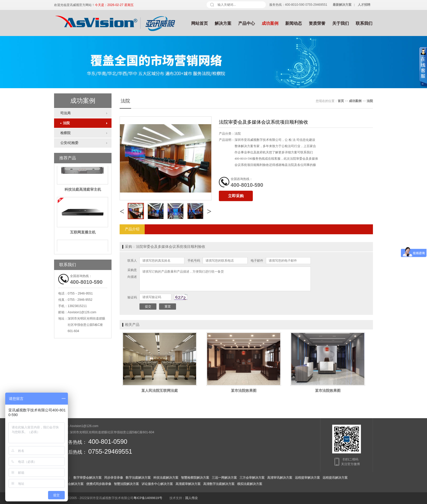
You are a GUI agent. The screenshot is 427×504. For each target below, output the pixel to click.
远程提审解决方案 (307, 478)
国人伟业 (191, 498)
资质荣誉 (317, 23)
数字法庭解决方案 (138, 478)
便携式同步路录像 (99, 484)
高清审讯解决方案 (280, 478)
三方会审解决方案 (252, 478)
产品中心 (247, 23)
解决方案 (223, 23)
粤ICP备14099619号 (148, 498)
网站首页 (200, 23)
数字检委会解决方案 (69, 484)
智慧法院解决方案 (126, 484)
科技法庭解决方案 (166, 478)
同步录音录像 (114, 478)
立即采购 (236, 196)
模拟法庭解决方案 (250, 484)
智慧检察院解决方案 (195, 478)
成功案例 (270, 23)
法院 (65, 123)
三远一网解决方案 (224, 478)
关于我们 (341, 23)
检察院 (65, 133)
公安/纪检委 (69, 143)
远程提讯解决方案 (335, 478)
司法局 (65, 113)
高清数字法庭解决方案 (219, 484)
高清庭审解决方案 (188, 484)
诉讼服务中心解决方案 (157, 484)
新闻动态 (294, 23)
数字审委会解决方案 (87, 478)
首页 (341, 101)
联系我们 (364, 23)
